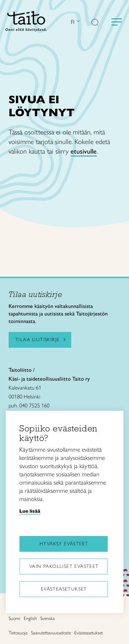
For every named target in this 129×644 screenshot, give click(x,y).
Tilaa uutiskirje (37, 340)
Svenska (47, 618)
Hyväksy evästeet (64, 544)
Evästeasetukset (64, 589)
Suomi (14, 618)
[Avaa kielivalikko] (77, 22)
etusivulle (84, 151)
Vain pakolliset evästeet (64, 566)
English (30, 618)
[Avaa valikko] (117, 22)
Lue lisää (30, 511)
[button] (95, 23)
